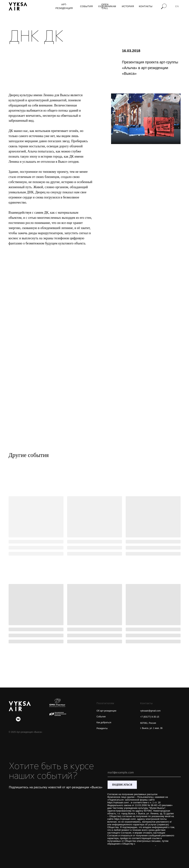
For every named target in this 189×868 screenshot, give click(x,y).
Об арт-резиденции (106, 711)
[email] (144, 772)
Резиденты (102, 728)
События (101, 717)
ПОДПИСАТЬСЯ (122, 785)
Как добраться (104, 723)
